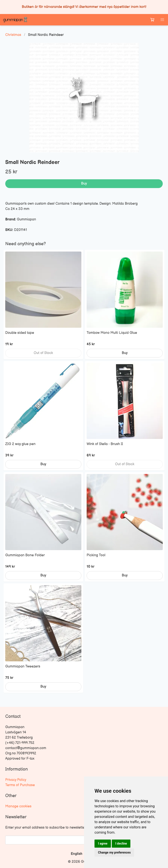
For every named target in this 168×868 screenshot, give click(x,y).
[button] (162, 20)
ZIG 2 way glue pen (20, 444)
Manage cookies (18, 806)
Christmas (13, 35)
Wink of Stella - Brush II (105, 444)
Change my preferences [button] (114, 852)
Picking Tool (96, 555)
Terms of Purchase (20, 785)
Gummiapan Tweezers (23, 666)
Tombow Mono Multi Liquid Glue (112, 333)
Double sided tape (20, 333)
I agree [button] (103, 843)
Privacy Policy (16, 780)
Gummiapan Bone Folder (25, 555)
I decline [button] (121, 843)
